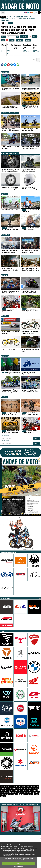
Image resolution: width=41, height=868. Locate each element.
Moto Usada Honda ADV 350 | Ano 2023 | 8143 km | (20, 818)
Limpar (3, 37)
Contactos (4, 845)
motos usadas (19, 17)
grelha (6, 23)
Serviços (3, 796)
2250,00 (36, 51)
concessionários (5, 19)
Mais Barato (24, 37)
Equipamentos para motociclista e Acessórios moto (20, 787)
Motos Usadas (5, 786)
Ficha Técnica (10, 845)
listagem (11, 23)
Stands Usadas (5, 790)
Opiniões (4, 194)
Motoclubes (23, 794)
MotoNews (5, 72)
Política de (18, 867)
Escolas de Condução (12, 794)
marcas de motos (28, 17)
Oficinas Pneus (27, 790)
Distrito (28, 40)
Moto (34, 37)
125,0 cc (26, 51)
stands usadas (13, 19)
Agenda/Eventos (15, 786)
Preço (12, 40)
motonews (20, 19)
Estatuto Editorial (19, 845)
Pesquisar (36, 438)
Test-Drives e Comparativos (10, 113)
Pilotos (36, 794)
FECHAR (18, 863)
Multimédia (5, 235)
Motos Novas (25, 786)
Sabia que (5, 316)
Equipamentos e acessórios (10, 153)
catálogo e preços (11, 17)
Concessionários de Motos (31, 788)
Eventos (4, 397)
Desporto (5, 275)
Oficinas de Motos (16, 790)
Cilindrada (20, 40)
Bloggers (30, 794)
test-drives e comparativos (29, 19)
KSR (3, 40)
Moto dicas (5, 356)
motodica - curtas (5, 21)
